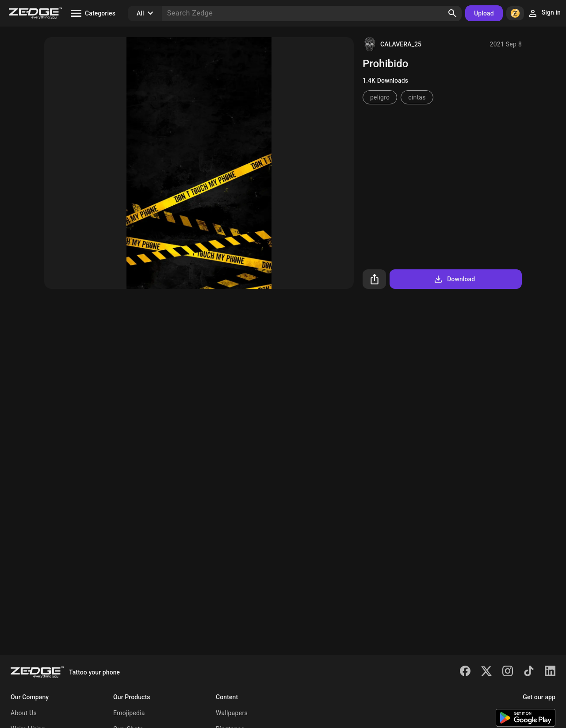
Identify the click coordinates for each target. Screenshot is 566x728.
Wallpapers (232, 713)
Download (454, 279)
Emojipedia (129, 713)
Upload (484, 13)
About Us (24, 713)
